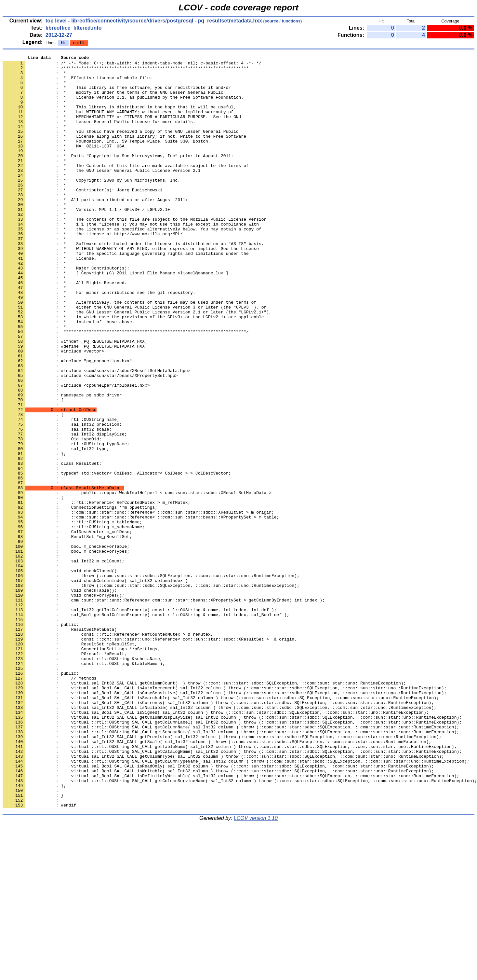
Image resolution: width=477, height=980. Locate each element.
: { (33, 469)
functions (291, 21)
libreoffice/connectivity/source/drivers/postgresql (132, 21)
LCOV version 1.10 (256, 968)
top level (56, 21)
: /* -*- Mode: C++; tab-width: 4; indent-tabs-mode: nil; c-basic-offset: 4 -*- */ (132, 65)
